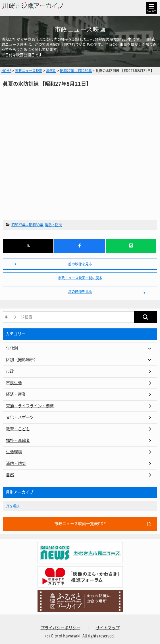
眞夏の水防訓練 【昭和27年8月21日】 (80, 147)
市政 (10, 371)
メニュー (151, 11)
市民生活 (14, 383)
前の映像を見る (80, 264)
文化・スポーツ (20, 417)
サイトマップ (108, 628)
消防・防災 (53, 225)
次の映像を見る (80, 291)
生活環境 (14, 452)
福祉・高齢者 (18, 440)
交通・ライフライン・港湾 (30, 406)
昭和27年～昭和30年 (27, 225)
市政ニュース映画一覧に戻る (80, 278)
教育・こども (18, 429)
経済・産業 (16, 394)
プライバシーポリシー (61, 628)
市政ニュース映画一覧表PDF (80, 524)
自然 (10, 475)
